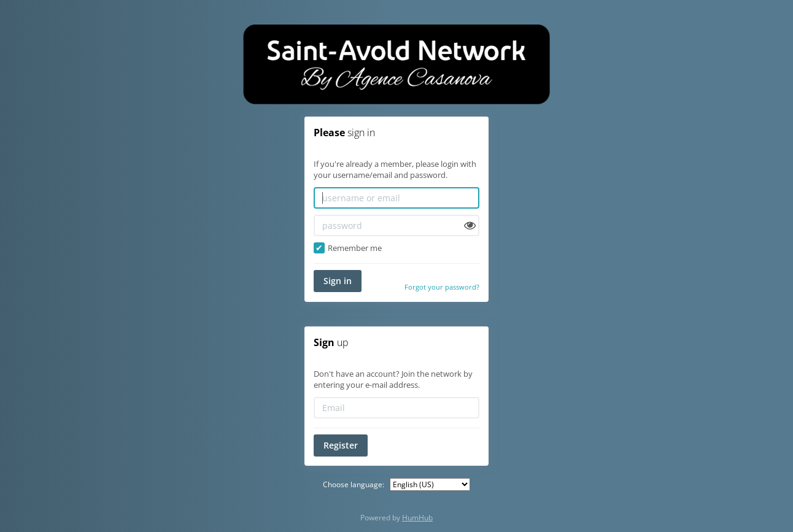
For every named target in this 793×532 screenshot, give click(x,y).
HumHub (417, 518)
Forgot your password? (442, 287)
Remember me (348, 248)
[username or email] (396, 198)
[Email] (396, 408)
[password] (396, 226)
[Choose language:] (430, 484)
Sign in (338, 281)
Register (341, 445)
